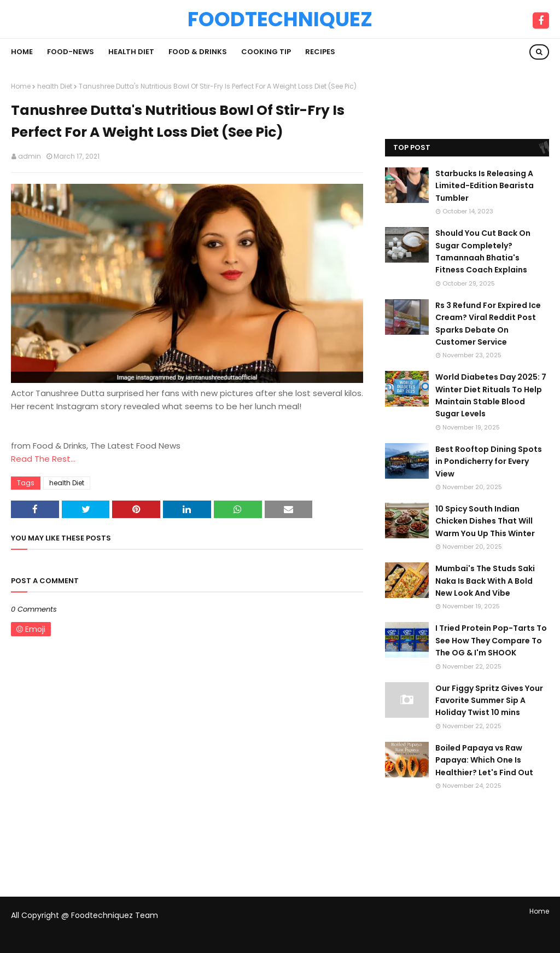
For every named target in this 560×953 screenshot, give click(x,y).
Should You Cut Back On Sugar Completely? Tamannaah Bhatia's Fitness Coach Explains (483, 251)
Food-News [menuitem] (71, 52)
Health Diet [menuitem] (131, 52)
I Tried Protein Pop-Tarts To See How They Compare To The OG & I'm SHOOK (491, 640)
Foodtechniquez (280, 19)
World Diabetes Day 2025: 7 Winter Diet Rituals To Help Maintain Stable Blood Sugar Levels (491, 395)
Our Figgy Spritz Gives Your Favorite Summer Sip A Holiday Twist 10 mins (489, 701)
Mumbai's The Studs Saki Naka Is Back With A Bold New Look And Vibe (485, 581)
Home (21, 86)
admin (30, 156)
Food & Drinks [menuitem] (198, 52)
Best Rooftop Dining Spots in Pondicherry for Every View (489, 461)
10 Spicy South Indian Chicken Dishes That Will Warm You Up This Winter (485, 521)
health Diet (55, 86)
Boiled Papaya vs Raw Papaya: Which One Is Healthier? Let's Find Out (484, 760)
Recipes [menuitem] (320, 52)
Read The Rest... (43, 459)
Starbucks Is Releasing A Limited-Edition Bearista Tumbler (485, 186)
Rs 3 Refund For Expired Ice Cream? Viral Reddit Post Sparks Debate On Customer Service (488, 324)
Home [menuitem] (22, 52)
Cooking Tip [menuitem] (266, 52)
